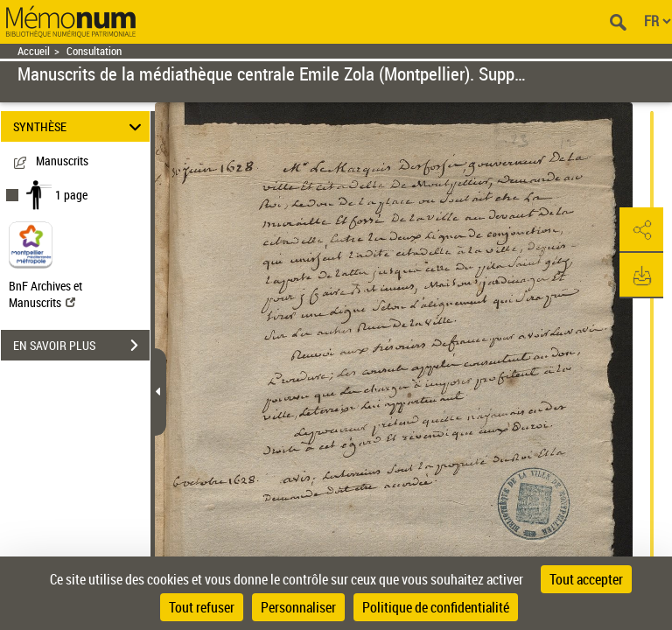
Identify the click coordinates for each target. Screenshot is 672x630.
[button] (641, 230)
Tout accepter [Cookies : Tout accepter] (586, 579)
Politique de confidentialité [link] (436, 607)
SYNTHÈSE (80, 126)
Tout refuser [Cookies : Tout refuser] (202, 607)
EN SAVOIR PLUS (81, 346)
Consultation (94, 51)
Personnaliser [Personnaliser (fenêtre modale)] (298, 607)
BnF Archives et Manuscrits (45, 294)
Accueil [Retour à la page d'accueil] (34, 51)
